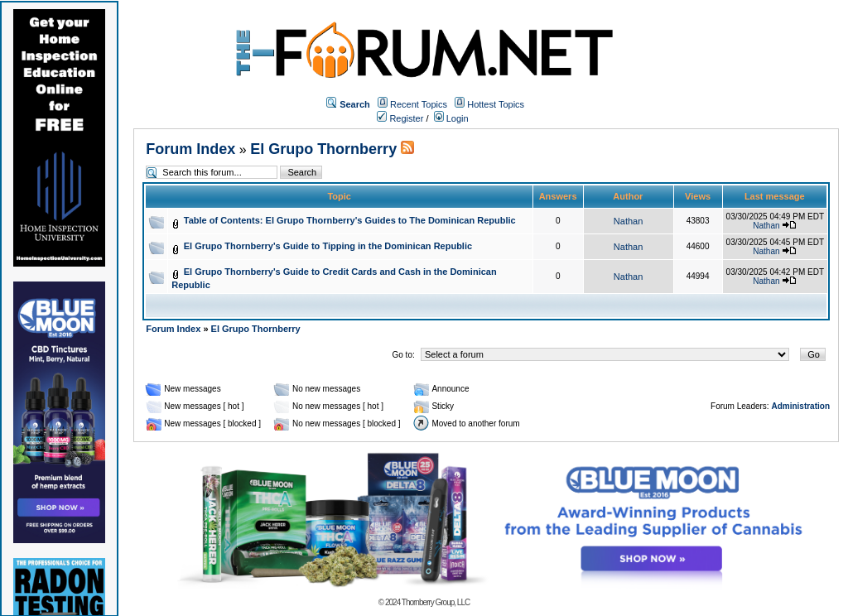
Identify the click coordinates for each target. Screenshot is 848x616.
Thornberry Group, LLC (436, 602)
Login (451, 118)
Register (400, 118)
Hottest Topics (496, 104)
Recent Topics (419, 104)
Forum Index (190, 149)
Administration (800, 406)
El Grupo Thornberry (323, 149)
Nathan (628, 221)
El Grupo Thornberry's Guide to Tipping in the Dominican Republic (328, 246)
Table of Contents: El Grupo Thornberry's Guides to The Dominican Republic (350, 220)
